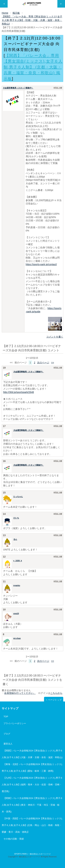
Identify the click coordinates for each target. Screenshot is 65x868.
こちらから (56, 693)
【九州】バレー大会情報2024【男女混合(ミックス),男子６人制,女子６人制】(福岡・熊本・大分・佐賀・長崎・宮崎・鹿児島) (32, 785)
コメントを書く (55, 337)
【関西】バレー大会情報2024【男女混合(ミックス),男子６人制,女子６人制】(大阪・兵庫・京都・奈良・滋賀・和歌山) (32, 754)
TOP (6, 717)
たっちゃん (18, 497)
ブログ (7, 734)
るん (15, 539)
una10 (16, 613)
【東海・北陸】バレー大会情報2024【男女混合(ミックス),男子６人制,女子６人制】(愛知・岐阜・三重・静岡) (32, 768)
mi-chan (17, 638)
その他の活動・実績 (14, 839)
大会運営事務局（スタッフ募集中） (18, 88)
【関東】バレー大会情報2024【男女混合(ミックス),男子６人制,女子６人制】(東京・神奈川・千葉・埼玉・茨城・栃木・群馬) (32, 805)
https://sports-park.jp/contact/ (41, 264)
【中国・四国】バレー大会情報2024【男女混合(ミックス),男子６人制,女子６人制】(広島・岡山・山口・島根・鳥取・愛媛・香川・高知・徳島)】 (32, 825)
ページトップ (55, 700)
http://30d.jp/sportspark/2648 (18, 392)
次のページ (43, 363)
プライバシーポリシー (15, 723)
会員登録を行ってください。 (20, 693)
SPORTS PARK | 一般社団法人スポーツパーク (32, 854)
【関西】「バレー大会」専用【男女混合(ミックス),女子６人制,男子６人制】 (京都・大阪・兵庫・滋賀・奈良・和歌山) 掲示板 (33, 67)
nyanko (17, 585)
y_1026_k (18, 561)
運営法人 (8, 744)
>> (53, 363)
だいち (16, 518)
